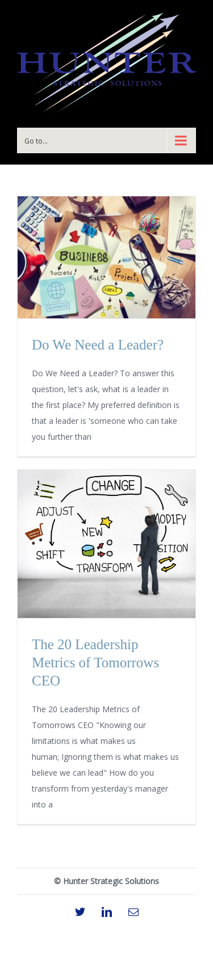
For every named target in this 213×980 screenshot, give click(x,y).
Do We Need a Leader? (98, 345)
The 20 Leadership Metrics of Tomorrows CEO (95, 663)
